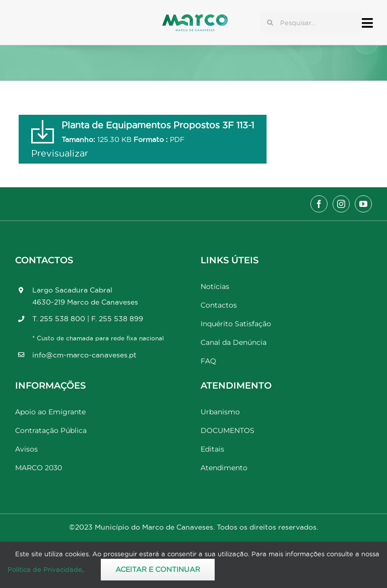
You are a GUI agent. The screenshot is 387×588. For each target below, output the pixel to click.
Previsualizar (60, 153)
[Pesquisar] (270, 23)
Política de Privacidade (45, 569)
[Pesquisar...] (311, 23)
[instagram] (341, 204)
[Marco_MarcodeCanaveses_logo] (195, 18)
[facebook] (319, 204)
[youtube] (363, 204)
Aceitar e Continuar (158, 569)
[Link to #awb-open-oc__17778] (367, 23)
